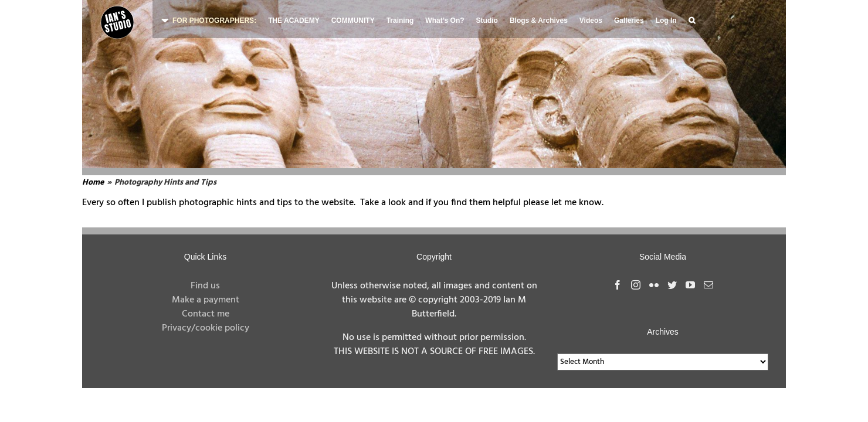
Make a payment (206, 300)
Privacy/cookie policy (206, 328)
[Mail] (708, 285)
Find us (205, 286)
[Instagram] (636, 285)
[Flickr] (654, 285)
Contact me (206, 314)
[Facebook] (618, 285)
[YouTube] (690, 285)
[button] (692, 19)
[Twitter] (672, 285)
